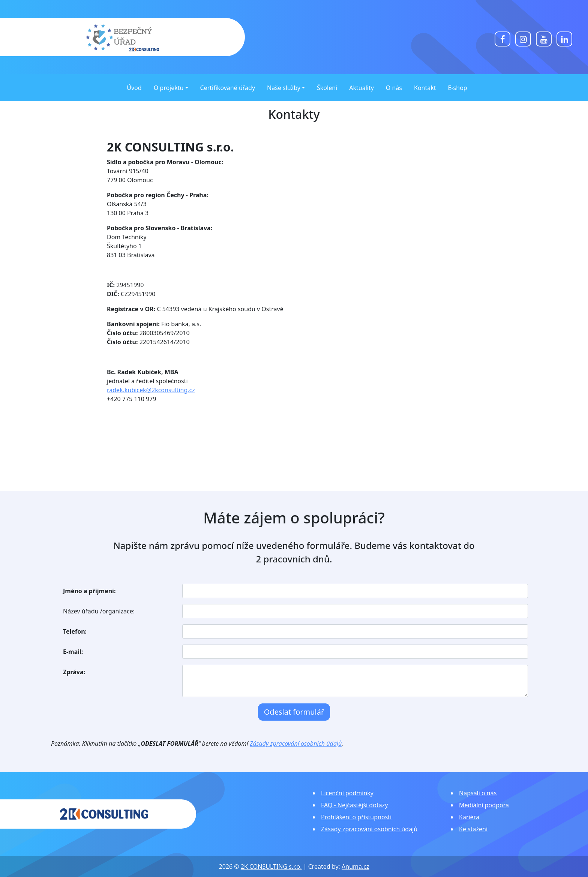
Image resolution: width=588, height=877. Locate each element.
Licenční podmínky (347, 793)
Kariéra (469, 817)
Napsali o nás (478, 793)
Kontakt (425, 88)
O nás (394, 88)
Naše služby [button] (284, 88)
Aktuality (361, 88)
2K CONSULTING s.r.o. (271, 867)
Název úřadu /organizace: (99, 611)
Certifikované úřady (228, 88)
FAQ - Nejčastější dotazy (354, 805)
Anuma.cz (355, 867)
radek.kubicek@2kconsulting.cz (151, 390)
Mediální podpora (484, 805)
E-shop (458, 88)
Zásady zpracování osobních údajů (296, 744)
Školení (327, 88)
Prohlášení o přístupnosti (356, 817)
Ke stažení (473, 829)
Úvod (134, 88)
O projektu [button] (169, 88)
